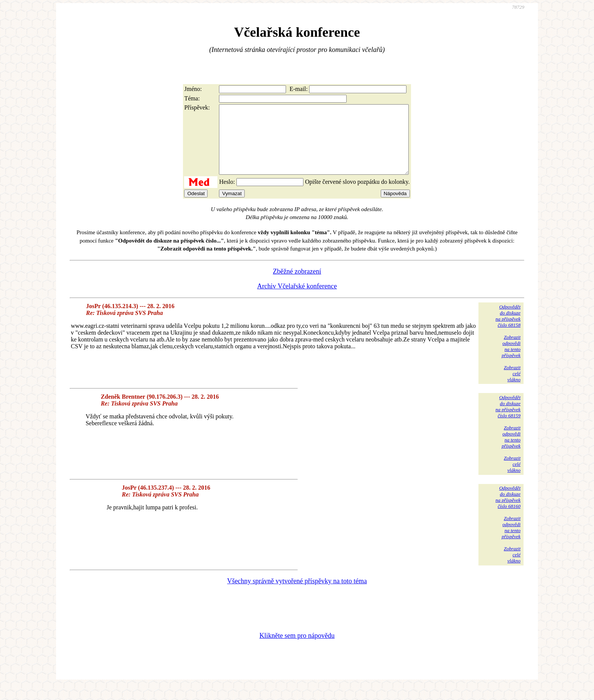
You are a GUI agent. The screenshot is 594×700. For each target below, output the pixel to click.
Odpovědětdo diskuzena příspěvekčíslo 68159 (508, 420)
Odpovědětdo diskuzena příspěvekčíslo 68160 (508, 511)
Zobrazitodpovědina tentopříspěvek (511, 360)
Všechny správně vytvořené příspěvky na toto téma (297, 595)
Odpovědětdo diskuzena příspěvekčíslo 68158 (508, 330)
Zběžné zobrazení (297, 285)
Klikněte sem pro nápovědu (297, 649)
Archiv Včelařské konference (297, 300)
